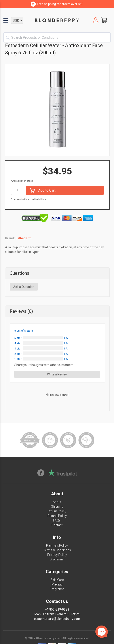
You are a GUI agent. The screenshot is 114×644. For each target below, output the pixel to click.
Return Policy (57, 511)
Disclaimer (57, 559)
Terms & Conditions (57, 550)
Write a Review (57, 374)
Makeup (57, 584)
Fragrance (57, 589)
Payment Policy (57, 545)
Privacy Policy (57, 555)
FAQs (57, 520)
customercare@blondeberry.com (57, 619)
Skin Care (57, 580)
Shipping (57, 507)
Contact (57, 525)
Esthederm (24, 238)
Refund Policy (57, 516)
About (57, 502)
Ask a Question (24, 287)
